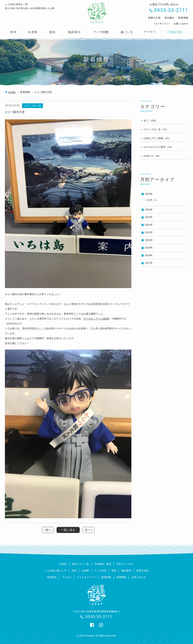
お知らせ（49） (152, 156)
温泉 (74, 571)
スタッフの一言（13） (156, 129)
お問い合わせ (139, 577)
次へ (88, 530)
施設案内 (126, 571)
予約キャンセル (125, 564)
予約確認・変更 (103, 564)
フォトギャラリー (87, 577)
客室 (114, 571)
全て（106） (151, 121)
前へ (49, 530)
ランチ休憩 (100, 571)
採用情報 (121, 577)
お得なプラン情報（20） (157, 138)
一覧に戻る (68, 530)
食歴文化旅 (142, 571)
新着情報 (106, 577)
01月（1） (153, 200)
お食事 (85, 571)
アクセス (67, 577)
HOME (12, 92)
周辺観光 (52, 577)
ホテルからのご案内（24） (158, 147)
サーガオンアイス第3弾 (96, 319)
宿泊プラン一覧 (80, 564)
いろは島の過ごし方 (56, 571)
